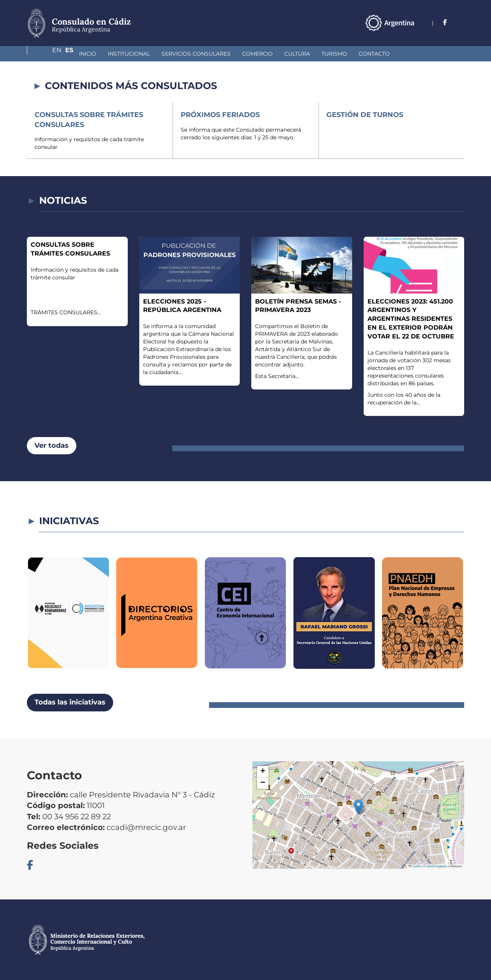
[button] (358, 807)
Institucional (88, 54)
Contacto (334, 54)
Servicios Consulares (155, 54)
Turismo (294, 54)
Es (460, 22)
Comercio (217, 54)
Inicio (47, 54)
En (445, 22)
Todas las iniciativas (70, 702)
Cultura (256, 54)
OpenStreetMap (436, 866)
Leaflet (415, 866)
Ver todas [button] (52, 445)
